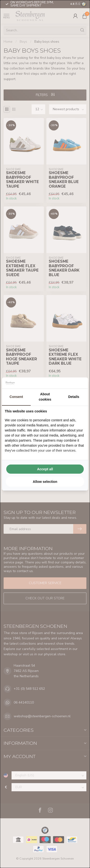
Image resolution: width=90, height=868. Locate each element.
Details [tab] (74, 397)
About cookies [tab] (45, 397)
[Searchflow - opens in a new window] (79, 383)
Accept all (45, 469)
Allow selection (45, 482)
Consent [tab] (16, 397)
